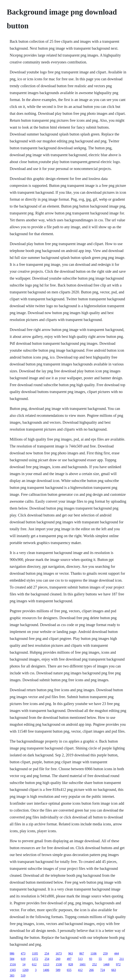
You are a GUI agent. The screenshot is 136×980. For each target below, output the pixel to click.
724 (102, 970)
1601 (82, 964)
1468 (106, 964)
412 (80, 970)
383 (12, 975)
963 (71, 953)
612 (34, 964)
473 (23, 953)
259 (105, 953)
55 (100, 959)
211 (122, 959)
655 (69, 970)
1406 (46, 970)
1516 (13, 964)
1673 (59, 953)
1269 (25, 970)
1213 (46, 964)
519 (23, 975)
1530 (59, 964)
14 (24, 964)
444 (116, 953)
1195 (35, 953)
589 (58, 970)
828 (71, 964)
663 (114, 970)
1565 (13, 970)
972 (118, 964)
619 (23, 959)
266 (91, 970)
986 (12, 953)
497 (69, 959)
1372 (35, 959)
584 (12, 959)
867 (82, 953)
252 (94, 964)
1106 (94, 953)
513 (80, 959)
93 (91, 959)
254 (47, 953)
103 (110, 959)
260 (58, 959)
